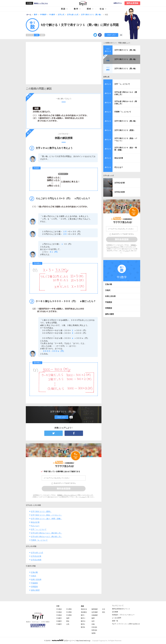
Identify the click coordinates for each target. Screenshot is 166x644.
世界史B (94, 630)
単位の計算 (35, 522)
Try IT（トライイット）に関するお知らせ (126, 624)
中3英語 (59, 615)
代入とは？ (35, 526)
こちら (83, 497)
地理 (68, 618)
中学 (58, 606)
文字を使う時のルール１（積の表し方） (46, 533)
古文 (104, 609)
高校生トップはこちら (41, 3)
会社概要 (115, 612)
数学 (76, 9)
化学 (93, 621)
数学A (83, 624)
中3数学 (59, 624)
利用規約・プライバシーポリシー (67, 495)
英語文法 (84, 609)
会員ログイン (118, 3)
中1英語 (59, 609)
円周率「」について (39, 540)
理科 (89, 9)
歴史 (68, 621)
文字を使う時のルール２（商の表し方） (46, 537)
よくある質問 (117, 618)
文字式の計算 (36, 556)
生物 (93, 624)
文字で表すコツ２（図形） (41, 511)
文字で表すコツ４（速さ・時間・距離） (46, 519)
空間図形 (34, 587)
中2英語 (59, 612)
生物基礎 (95, 615)
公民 (68, 624)
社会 (102, 9)
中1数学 (59, 618)
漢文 (104, 612)
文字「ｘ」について (39, 529)
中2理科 (69, 612)
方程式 (33, 576)
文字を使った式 (37, 553)
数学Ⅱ (83, 618)
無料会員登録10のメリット (121, 609)
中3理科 (69, 615)
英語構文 (84, 612)
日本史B (94, 627)
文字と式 (106, 77)
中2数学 (59, 621)
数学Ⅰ (83, 615)
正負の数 (34, 572)
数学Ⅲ (83, 621)
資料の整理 (35, 590)
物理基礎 (95, 609)
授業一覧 (115, 621)
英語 (63, 9)
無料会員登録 (132, 3)
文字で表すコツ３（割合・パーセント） (46, 515)
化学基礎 (95, 612)
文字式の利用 (36, 560)
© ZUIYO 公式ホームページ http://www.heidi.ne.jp (67, 640)
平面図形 (34, 583)
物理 (93, 618)
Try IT (83, 3)
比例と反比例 (36, 579)
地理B (94, 633)
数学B (83, 627)
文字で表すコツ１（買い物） (126, 50)
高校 (82, 606)
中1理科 (69, 609)
